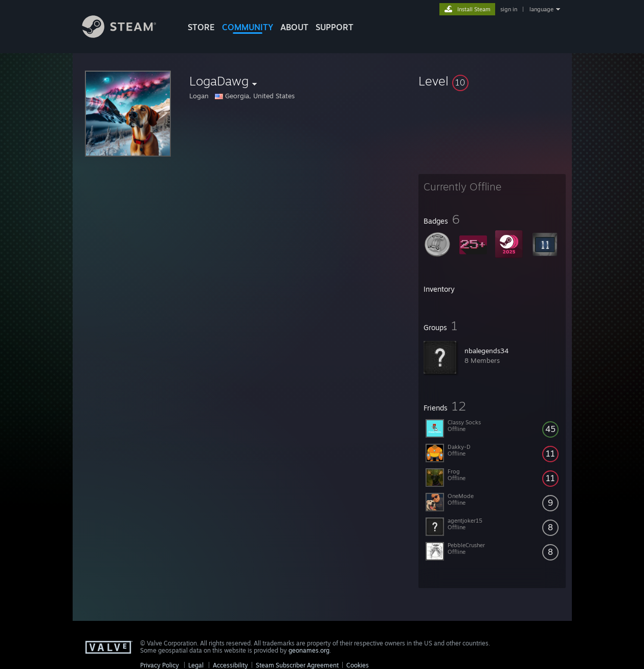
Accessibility (230, 665)
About (294, 27)
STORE (201, 27)
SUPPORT (335, 27)
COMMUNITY (248, 27)
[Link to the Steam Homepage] (127, 35)
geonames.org (309, 650)
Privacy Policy (160, 665)
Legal (196, 665)
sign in (509, 9)
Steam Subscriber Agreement (297, 665)
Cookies (358, 665)
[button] (492, 81)
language (541, 9)
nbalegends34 (486, 351)
